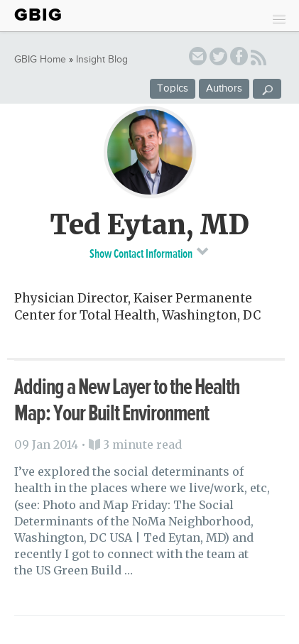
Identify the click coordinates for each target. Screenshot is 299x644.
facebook (239, 59)
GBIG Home (40, 60)
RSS (259, 60)
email (198, 59)
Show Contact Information (149, 253)
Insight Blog (102, 60)
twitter (218, 59)
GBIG (38, 15)
